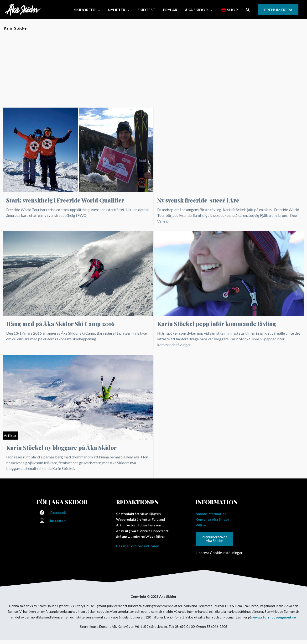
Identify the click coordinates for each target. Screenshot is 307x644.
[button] (87, 10)
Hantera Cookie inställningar (219, 553)
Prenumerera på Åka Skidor (215, 539)
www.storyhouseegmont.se (274, 617)
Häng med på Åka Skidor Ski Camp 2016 (60, 324)
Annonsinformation (211, 514)
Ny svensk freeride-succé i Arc (198, 200)
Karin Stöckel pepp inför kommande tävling (217, 324)
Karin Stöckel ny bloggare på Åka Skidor (61, 447)
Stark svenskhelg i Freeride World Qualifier (65, 200)
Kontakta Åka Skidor (212, 519)
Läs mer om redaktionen (138, 546)
